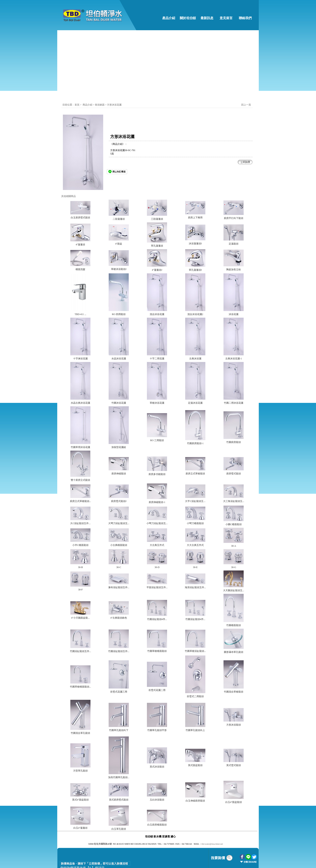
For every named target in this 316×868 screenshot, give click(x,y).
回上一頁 (246, 105)
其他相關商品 (69, 196)
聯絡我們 (245, 18)
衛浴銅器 (100, 105)
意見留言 (226, 18)
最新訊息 (207, 18)
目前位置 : (68, 105)
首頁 (77, 105)
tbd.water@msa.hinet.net (212, 844)
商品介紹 (87, 105)
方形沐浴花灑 (114, 105)
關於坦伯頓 (188, 18)
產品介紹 (169, 18)
